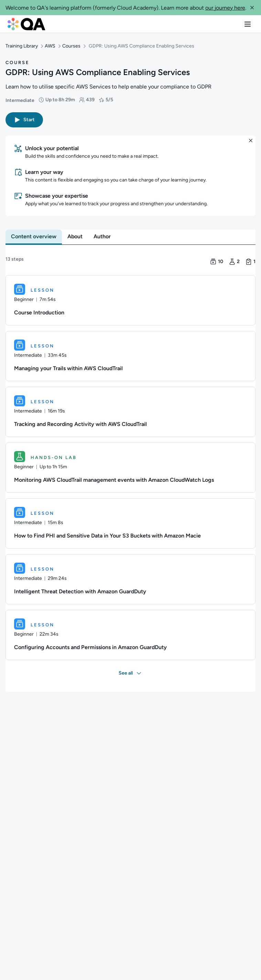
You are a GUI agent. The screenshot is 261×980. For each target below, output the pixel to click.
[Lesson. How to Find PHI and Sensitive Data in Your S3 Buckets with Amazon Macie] (130, 523)
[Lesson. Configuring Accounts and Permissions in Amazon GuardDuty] (130, 635)
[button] (252, 8)
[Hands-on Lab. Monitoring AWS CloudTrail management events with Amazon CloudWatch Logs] (130, 468)
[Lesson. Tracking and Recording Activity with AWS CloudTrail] (130, 412)
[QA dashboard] (26, 24)
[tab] (34, 237)
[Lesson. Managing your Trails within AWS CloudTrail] (130, 356)
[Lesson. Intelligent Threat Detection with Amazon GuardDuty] (130, 579)
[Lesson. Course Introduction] (130, 300)
